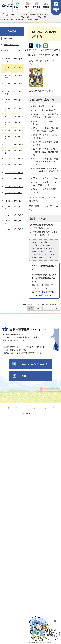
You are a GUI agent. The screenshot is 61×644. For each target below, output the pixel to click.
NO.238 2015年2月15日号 (14, 208)
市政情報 (36, 7)
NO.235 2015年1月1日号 (14, 229)
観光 (27, 7)
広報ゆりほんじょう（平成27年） (13, 52)
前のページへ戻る (32, 305)
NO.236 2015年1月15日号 (14, 222)
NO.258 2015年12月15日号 (13, 60)
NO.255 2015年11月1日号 (14, 85)
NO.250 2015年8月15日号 (14, 123)
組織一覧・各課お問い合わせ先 (35, 364)
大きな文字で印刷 (47, 55)
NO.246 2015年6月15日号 (14, 152)
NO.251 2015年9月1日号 (14, 116)
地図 (24, 376)
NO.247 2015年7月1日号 (14, 145)
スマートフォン (51, 308)
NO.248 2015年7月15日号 (14, 138)
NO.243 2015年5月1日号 (14, 173)
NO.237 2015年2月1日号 (14, 215)
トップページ (24, 15)
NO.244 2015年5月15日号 (14, 166)
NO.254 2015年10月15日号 (13, 93)
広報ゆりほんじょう (28, 17)
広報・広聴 (44, 15)
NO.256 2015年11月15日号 (13, 77)
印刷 (30, 55)
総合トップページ (15, 408)
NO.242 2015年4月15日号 (14, 180)
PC (38, 308)
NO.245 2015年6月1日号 (14, 159)
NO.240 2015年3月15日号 (14, 194)
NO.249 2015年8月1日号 (14, 130)
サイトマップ (48, 408)
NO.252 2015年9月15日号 (14, 109)
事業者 (46, 7)
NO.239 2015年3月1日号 (14, 201)
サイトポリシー (32, 408)
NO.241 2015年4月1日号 (14, 187)
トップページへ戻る (52, 305)
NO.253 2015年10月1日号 (14, 101)
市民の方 (17, 7)
